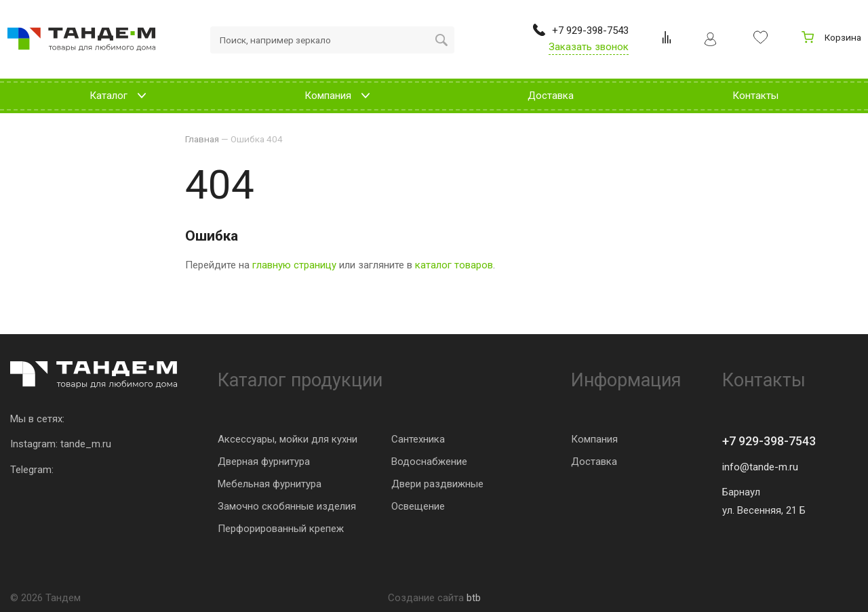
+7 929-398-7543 (769, 441)
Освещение (418, 506)
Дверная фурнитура (264, 462)
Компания (594, 439)
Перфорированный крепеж (281, 529)
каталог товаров (454, 265)
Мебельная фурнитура (270, 484)
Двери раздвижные (437, 484)
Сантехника (418, 439)
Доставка (594, 462)
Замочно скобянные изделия (287, 506)
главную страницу (294, 265)
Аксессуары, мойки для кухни (288, 439)
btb (474, 598)
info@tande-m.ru (760, 467)
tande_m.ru (86, 444)
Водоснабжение (429, 462)
